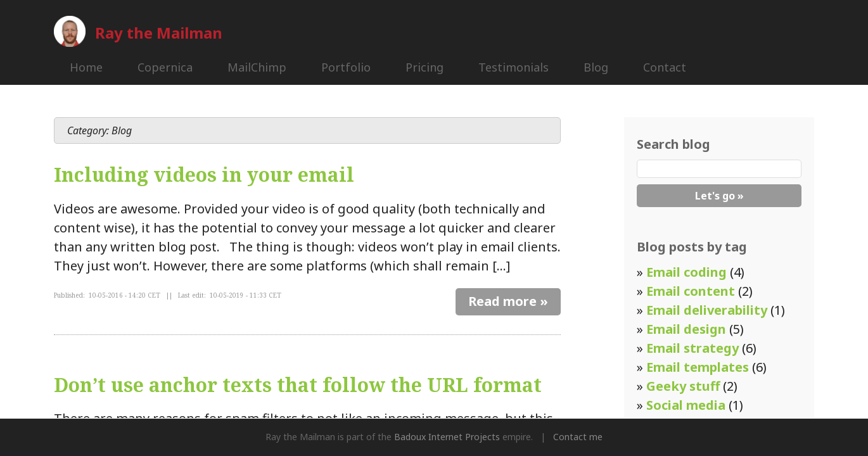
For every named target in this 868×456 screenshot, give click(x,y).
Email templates (698, 367)
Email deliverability (707, 310)
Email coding (686, 272)
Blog (596, 67)
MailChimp (257, 67)
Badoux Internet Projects (447, 437)
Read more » (508, 301)
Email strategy (692, 348)
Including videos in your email (204, 174)
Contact (665, 67)
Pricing (424, 67)
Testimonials (514, 67)
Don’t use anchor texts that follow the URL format (298, 385)
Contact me (578, 437)
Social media (686, 405)
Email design (686, 329)
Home (86, 67)
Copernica (165, 67)
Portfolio (346, 67)
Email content (691, 291)
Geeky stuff (683, 386)
